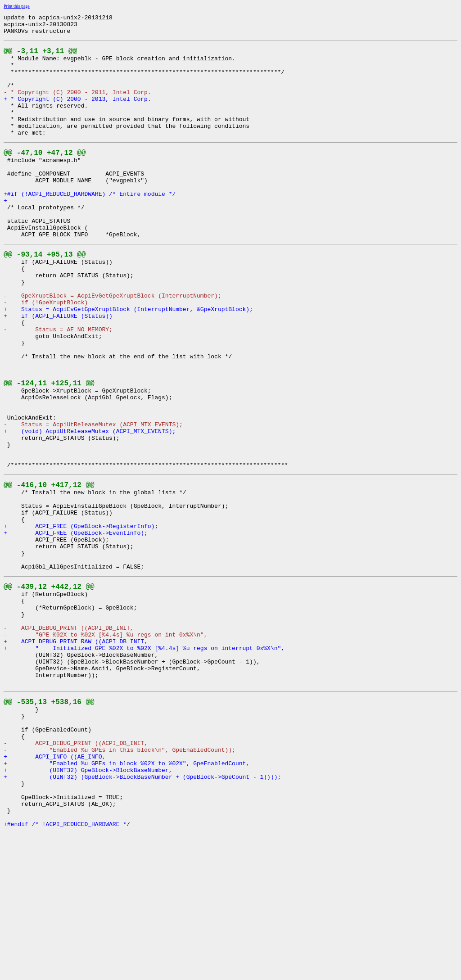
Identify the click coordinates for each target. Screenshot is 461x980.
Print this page (17, 6)
